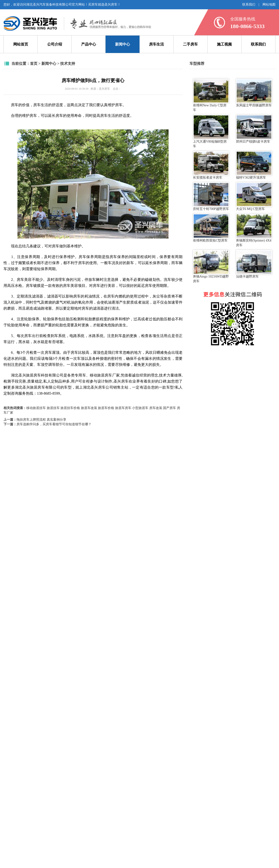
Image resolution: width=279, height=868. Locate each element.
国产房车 (169, 408)
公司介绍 (55, 44)
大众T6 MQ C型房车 (254, 197)
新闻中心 (123, 44)
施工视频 (224, 44)
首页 (34, 64)
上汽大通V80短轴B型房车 (211, 131)
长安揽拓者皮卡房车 (211, 165)
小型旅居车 (140, 408)
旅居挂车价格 (70, 408)
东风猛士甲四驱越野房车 (254, 93)
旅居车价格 (106, 408)
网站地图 (269, 5)
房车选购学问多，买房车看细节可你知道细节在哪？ (54, 424)
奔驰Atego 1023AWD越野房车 (211, 266)
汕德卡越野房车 (254, 264)
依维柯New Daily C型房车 (211, 95)
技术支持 (68, 64)
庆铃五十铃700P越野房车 (211, 197)
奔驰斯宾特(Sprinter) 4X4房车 (254, 230)
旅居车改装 (89, 408)
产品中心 (89, 44)
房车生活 (156, 44)
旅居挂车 (53, 408)
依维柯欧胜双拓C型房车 (211, 228)
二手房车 (190, 44)
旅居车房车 (123, 408)
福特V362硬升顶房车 (254, 165)
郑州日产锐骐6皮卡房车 (254, 129)
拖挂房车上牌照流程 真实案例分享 (41, 420)
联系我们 (249, 5)
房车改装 (156, 408)
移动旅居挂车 (36, 408)
